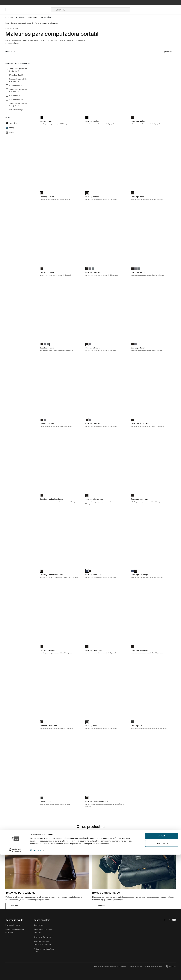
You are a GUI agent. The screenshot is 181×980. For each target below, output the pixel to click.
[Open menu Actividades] (22, 17)
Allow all (162, 961)
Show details (36, 975)
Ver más (15, 906)
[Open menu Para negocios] (47, 17)
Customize (162, 969)
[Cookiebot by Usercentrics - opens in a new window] (15, 975)
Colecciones (32, 17)
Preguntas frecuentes (13, 925)
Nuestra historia (39, 925)
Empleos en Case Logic (42, 937)
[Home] (28, 10)
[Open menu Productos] (11, 17)
